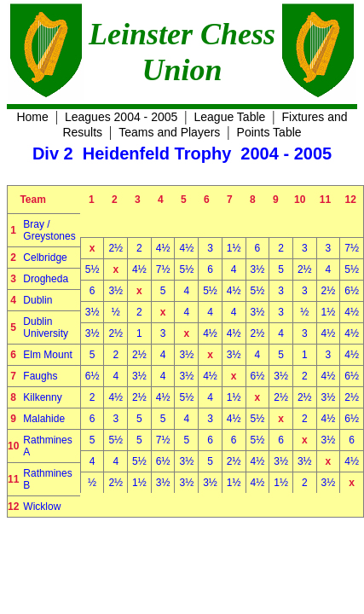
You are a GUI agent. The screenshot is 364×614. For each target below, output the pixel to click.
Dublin (38, 300)
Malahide (44, 419)
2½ (116, 248)
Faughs (40, 376)
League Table (230, 117)
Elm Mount (47, 355)
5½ (92, 269)
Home (32, 117)
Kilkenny (42, 397)
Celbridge (45, 258)
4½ (163, 248)
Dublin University (46, 327)
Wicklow (42, 507)
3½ (258, 269)
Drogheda (46, 279)
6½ (352, 291)
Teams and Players (169, 132)
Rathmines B (47, 479)
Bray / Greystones (49, 230)
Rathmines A (47, 446)
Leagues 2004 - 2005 (121, 117)
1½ (234, 248)
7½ (352, 248)
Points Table (269, 132)
